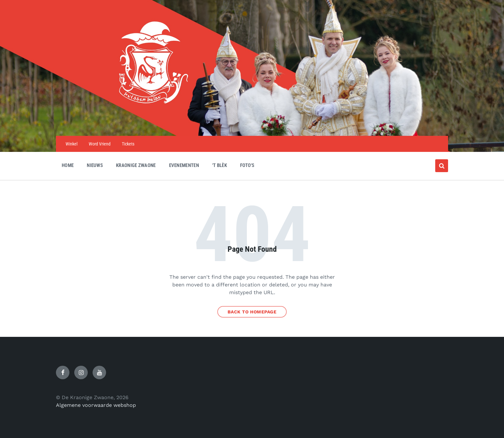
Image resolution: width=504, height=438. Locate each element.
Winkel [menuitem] (72, 144)
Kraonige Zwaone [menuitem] (136, 165)
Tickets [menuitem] (128, 144)
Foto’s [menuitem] (247, 165)
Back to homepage (252, 312)
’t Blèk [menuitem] (220, 165)
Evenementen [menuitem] (184, 165)
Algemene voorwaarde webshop (96, 405)
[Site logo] (252, 123)
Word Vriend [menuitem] (100, 144)
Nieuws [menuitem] (95, 165)
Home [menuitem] (68, 165)
